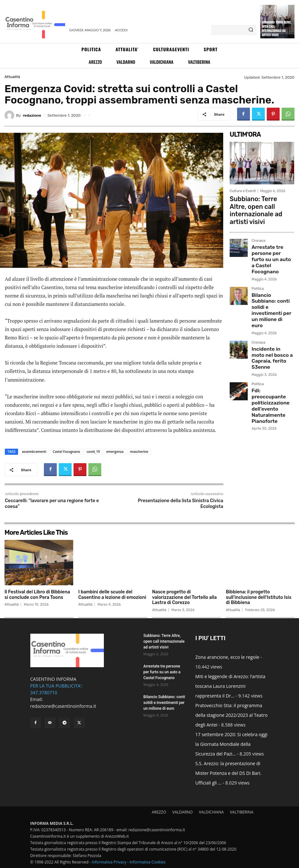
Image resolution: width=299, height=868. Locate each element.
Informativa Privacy (109, 862)
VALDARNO (182, 812)
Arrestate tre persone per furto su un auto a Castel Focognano (272, 237)
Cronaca (259, 227)
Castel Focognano (67, 452)
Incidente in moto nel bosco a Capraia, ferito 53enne (272, 305)
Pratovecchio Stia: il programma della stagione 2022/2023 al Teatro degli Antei (232, 715)
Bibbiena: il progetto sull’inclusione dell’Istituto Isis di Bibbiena (259, 597)
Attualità (12, 77)
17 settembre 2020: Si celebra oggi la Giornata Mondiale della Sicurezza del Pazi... (232, 744)
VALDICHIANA (211, 812)
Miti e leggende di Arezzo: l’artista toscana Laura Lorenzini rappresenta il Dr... (230, 686)
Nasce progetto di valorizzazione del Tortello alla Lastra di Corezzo (185, 597)
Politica (258, 258)
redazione (32, 115)
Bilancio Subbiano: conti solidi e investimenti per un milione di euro (270, 271)
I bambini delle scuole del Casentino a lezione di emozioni (112, 595)
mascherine (139, 452)
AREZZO (159, 812)
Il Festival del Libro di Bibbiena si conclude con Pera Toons (37, 595)
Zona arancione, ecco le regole (227, 657)
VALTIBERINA (242, 812)
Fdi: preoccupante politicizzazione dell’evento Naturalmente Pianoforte (269, 341)
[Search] (251, 30)
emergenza (115, 452)
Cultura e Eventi (243, 191)
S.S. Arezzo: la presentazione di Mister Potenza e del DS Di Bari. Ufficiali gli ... (229, 773)
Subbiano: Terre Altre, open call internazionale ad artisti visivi (277, 28)
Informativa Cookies (148, 862)
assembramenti (34, 452)
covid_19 (93, 452)
